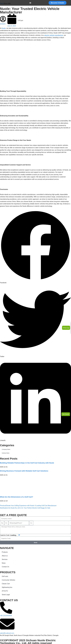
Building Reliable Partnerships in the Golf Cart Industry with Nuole (27, 463)
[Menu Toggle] (30, 3)
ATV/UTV (5, 591)
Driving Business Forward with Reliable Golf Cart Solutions (24, 471)
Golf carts (5, 576)
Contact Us (5, 567)
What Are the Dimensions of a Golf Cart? (17, 497)
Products (5, 552)
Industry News (6, 453)
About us (5, 556)
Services (5, 559)
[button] (35, 247)
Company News (6, 449)
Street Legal (6, 595)
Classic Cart (6, 584)
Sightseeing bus (7, 587)
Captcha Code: (10, 535)
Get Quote (66, 414)
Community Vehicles (8, 580)
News (4, 563)
